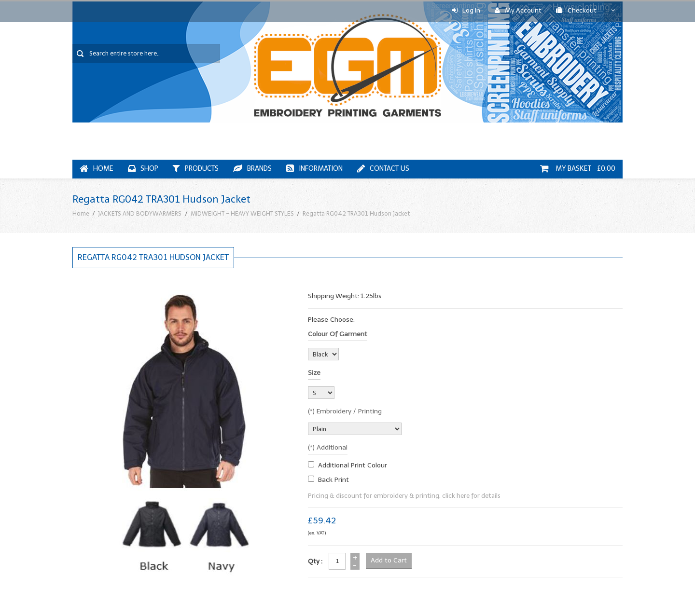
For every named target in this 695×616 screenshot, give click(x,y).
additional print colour (353, 465)
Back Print (334, 480)
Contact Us (383, 169)
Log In (466, 10)
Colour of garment (338, 334)
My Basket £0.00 (578, 169)
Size (314, 373)
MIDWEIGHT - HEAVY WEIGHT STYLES (242, 213)
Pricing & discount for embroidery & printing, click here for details (404, 496)
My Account (518, 10)
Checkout (576, 10)
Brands (252, 169)
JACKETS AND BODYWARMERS (140, 213)
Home (97, 169)
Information (314, 169)
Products (196, 169)
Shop (143, 169)
